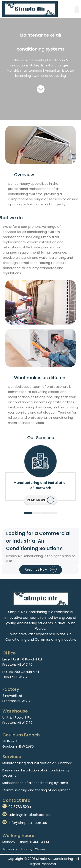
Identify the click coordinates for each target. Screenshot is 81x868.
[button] (77, 10)
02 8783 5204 (20, 807)
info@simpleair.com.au (28, 823)
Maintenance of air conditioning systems (35, 783)
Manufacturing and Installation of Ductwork (37, 763)
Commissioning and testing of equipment (36, 790)
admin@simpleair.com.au (30, 815)
